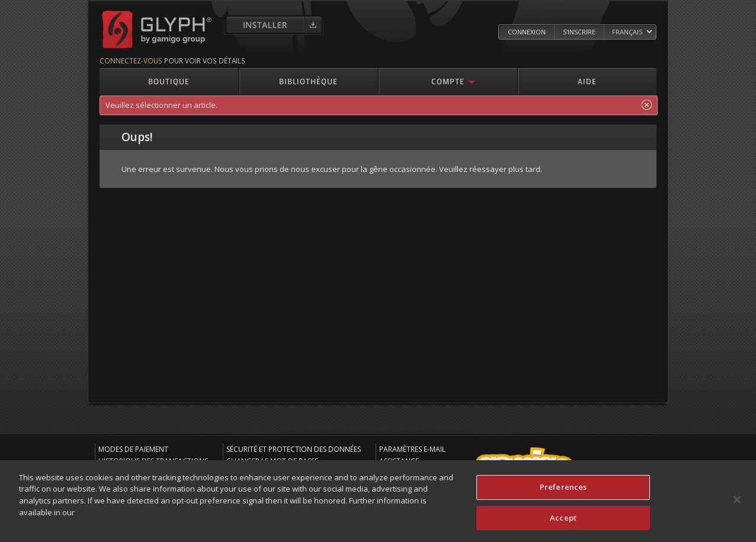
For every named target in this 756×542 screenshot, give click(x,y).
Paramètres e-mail (412, 449)
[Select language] (632, 32)
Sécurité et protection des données (294, 449)
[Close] (737, 505)
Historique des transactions (153, 461)
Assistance (399, 461)
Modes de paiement (133, 449)
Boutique (169, 81)
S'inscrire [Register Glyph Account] (579, 32)
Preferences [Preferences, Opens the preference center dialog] (563, 492)
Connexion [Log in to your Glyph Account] (527, 32)
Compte (448, 81)
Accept (563, 522)
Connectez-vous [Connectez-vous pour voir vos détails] (131, 60)
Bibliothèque (308, 81)
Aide (587, 81)
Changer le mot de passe (272, 461)
